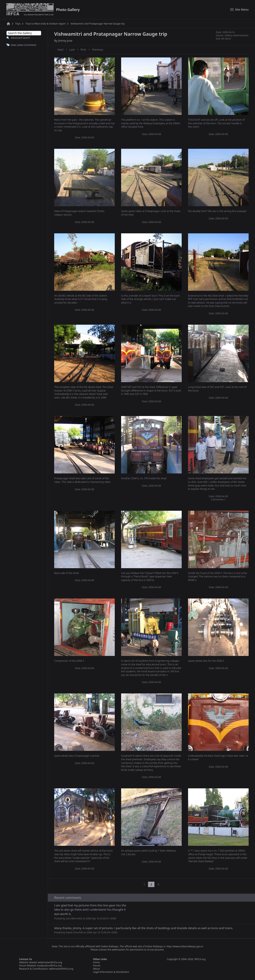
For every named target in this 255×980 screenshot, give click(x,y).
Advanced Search (20, 38)
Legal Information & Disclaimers (111, 972)
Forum (97, 966)
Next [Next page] (60, 50)
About (96, 969)
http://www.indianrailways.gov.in (185, 946)
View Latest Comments (24, 45)
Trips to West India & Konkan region (45, 24)
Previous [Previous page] (98, 50)
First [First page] (83, 50)
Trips (18, 24)
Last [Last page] (72, 50)
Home (96, 962)
